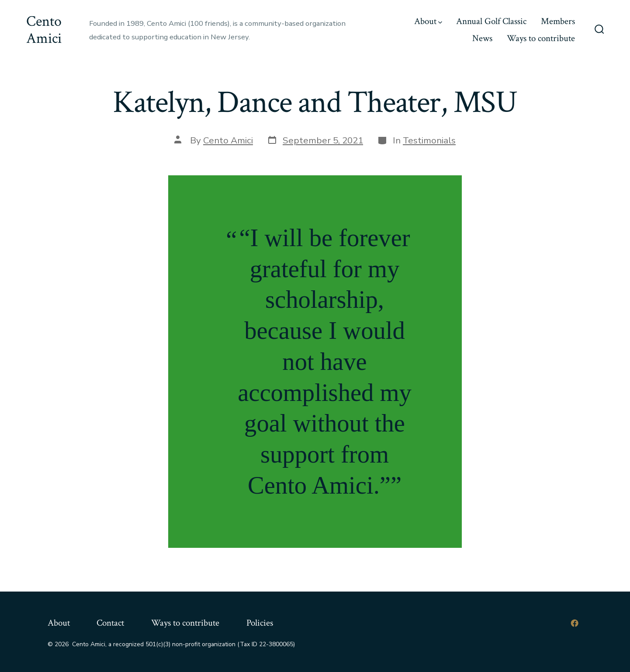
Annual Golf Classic (491, 21)
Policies (260, 623)
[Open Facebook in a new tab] (575, 623)
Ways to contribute (541, 38)
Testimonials (429, 140)
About (428, 21)
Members (558, 21)
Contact (110, 623)
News (482, 38)
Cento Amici (228, 140)
